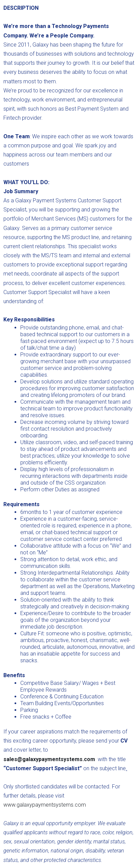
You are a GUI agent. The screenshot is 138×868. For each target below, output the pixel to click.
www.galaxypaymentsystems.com (45, 805)
